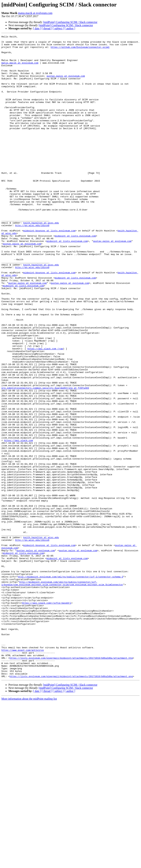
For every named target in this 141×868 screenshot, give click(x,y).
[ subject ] (58, 28)
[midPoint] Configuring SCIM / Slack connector (70, 22)
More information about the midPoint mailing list (29, 827)
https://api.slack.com (19, 522)
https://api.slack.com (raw (45, 411)
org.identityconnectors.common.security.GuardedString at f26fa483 (45, 459)
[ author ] (70, 28)
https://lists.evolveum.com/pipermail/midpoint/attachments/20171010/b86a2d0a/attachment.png (71, 805)
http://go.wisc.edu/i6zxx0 (32, 264)
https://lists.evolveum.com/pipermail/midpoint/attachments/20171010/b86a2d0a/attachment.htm (71, 783)
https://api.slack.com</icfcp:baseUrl (47, 717)
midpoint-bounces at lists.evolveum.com (49, 270)
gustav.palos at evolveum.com (66, 84)
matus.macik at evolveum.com (35, 13)
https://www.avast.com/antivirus (23, 773)
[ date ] (37, 28)
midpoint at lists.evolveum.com (75, 276)
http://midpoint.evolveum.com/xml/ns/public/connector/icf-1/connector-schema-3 (71, 685)
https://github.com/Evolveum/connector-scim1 (80, 50)
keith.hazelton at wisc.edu (41, 260)
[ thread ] (47, 28)
